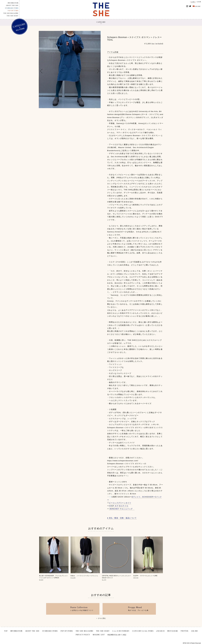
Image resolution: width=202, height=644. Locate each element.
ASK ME (198, 6)
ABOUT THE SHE (12, 5)
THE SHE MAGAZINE (11, 13)
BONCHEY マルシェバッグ (122, 509)
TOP (6, 631)
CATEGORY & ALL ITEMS (143, 631)
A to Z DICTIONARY (121, 631)
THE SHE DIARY (12, 16)
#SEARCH (160, 631)
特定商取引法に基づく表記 (117, 635)
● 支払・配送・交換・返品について (122, 518)
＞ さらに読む (101, 618)
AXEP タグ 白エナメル (119, 506)
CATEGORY (101, 22)
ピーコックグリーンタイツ (120, 503)
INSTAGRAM (187, 6)
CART (193, 2)
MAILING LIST (99, 635)
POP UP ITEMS (13, 11)
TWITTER (190, 6)
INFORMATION (13, 3)
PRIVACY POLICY (83, 635)
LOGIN (199, 2)
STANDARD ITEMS (12, 8)
